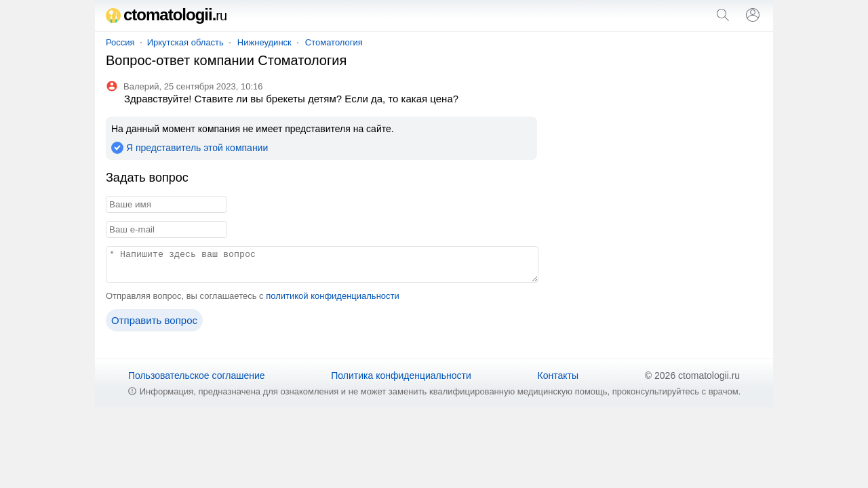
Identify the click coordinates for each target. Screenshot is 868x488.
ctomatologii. (166, 15)
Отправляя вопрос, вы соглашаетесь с (253, 296)
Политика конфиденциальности (401, 375)
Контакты (558, 375)
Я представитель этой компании (197, 148)
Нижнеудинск (264, 42)
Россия (120, 42)
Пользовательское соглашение (197, 375)
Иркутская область (185, 42)
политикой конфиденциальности (333, 296)
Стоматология (334, 42)
